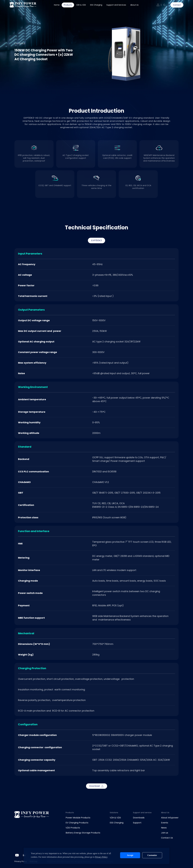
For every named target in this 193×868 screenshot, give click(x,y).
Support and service (142, 813)
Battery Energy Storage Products (83, 833)
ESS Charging (96, 5)
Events (165, 823)
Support (137, 823)
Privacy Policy (21, 861)
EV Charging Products (77, 823)
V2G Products (73, 828)
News (164, 828)
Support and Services (116, 5)
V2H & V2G (81, 5)
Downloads (139, 818)
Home (57, 5)
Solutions (114, 813)
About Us (134, 5)
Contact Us (167, 838)
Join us (165, 833)
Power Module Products (78, 818)
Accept (130, 855)
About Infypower (170, 818)
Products (68, 5)
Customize (152, 855)
